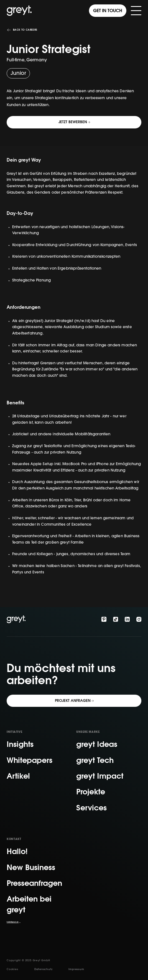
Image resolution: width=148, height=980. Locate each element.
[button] (136, 11)
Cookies (12, 969)
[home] (19, 11)
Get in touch (108, 11)
